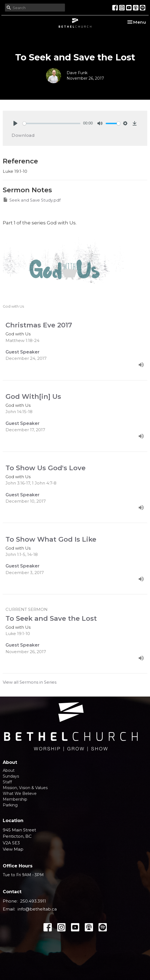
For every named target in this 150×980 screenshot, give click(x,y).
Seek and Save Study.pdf (32, 200)
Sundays (11, 776)
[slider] (51, 123)
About (9, 770)
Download (23, 135)
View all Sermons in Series (30, 682)
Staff (7, 782)
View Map (13, 849)
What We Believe (20, 794)
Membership (15, 799)
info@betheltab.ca (37, 909)
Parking (10, 805)
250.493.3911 (33, 901)
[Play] (15, 123)
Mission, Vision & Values (25, 788)
